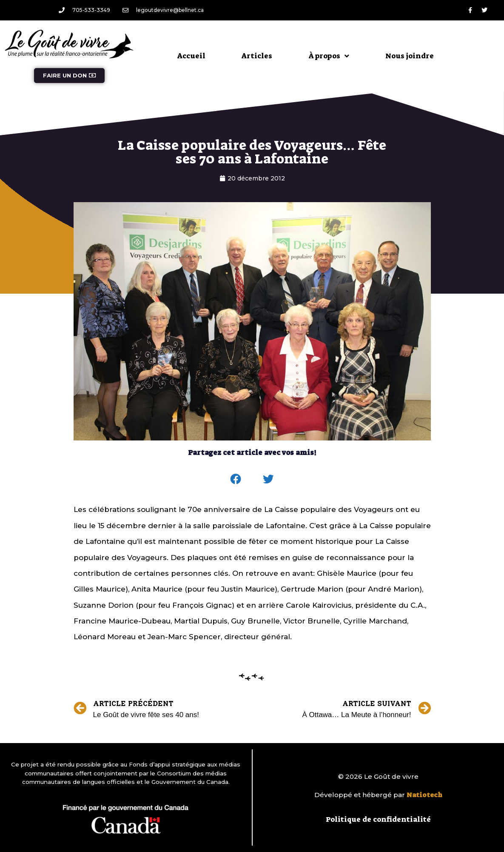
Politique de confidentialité (378, 819)
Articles (257, 56)
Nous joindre (410, 56)
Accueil (191, 56)
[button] (236, 479)
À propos (329, 56)
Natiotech (424, 795)
